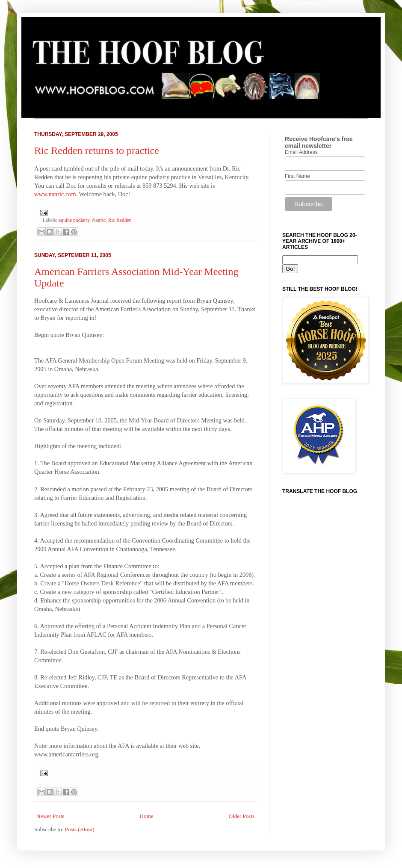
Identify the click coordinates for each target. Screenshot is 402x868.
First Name (297, 176)
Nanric (99, 220)
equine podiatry (74, 220)
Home (147, 816)
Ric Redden (120, 220)
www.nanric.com (55, 194)
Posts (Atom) (80, 829)
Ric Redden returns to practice (97, 151)
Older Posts (242, 816)
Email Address (301, 152)
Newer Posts (50, 816)
